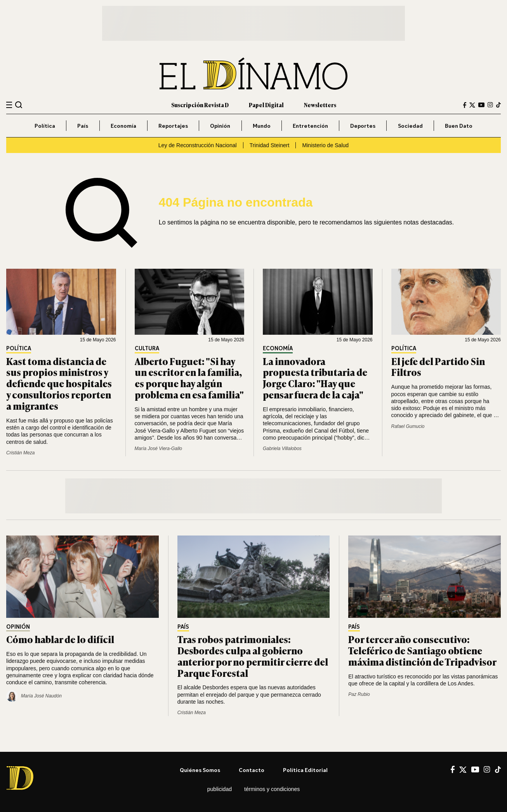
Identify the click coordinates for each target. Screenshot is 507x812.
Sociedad (410, 126)
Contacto (252, 770)
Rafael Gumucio (408, 426)
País (83, 126)
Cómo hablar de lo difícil (60, 639)
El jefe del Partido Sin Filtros (438, 367)
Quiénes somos (200, 770)
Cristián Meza (20, 453)
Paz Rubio (359, 694)
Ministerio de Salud (325, 145)
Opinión (220, 126)
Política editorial (305, 770)
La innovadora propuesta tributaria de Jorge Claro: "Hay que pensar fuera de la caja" (315, 378)
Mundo (262, 126)
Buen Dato (459, 126)
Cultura (147, 349)
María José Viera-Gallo (159, 449)
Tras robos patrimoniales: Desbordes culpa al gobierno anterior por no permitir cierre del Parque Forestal (253, 656)
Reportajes (173, 126)
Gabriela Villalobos (282, 449)
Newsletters (320, 105)
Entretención (310, 126)
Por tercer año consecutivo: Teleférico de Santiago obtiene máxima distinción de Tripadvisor (422, 650)
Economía (123, 126)
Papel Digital (266, 105)
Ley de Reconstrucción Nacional (198, 145)
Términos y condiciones (272, 789)
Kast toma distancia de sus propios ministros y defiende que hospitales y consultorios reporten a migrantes (59, 383)
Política (45, 126)
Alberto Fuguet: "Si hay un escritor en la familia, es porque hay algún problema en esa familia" (189, 378)
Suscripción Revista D (200, 105)
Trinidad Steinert (270, 145)
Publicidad (220, 789)
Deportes (363, 126)
